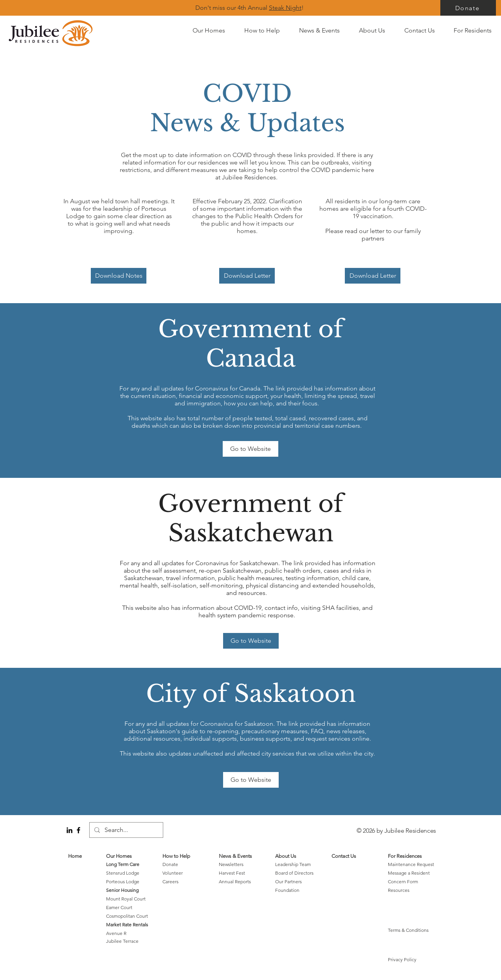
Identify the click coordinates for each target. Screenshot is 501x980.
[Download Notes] (119, 276)
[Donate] (468, 8)
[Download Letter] (247, 276)
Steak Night (285, 8)
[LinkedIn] (69, 830)
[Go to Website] (250, 449)
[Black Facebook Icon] (78, 830)
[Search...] (125, 830)
